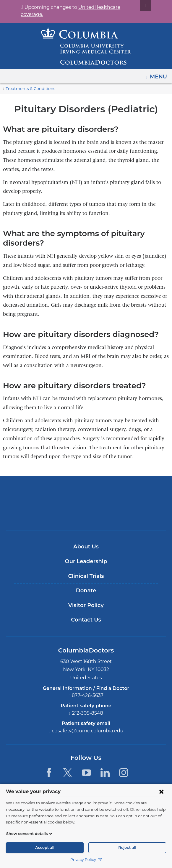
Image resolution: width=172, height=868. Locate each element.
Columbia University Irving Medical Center (86, 493)
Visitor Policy (86, 605)
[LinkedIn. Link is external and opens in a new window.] (105, 773)
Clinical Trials (86, 576)
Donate (86, 591)
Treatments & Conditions (28, 89)
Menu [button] (159, 75)
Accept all (45, 848)
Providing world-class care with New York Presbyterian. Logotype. (90, 513)
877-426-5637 (88, 695)
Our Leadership (86, 561)
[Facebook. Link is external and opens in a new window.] (49, 773)
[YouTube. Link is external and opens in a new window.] (86, 773)
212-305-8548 (88, 713)
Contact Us (86, 620)
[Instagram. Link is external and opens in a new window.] (124, 773)
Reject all (127, 848)
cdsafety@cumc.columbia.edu (88, 731)
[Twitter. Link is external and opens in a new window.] (68, 773)
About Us (86, 547)
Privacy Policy (86, 860)
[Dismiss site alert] (139, 6)
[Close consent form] (161, 798)
